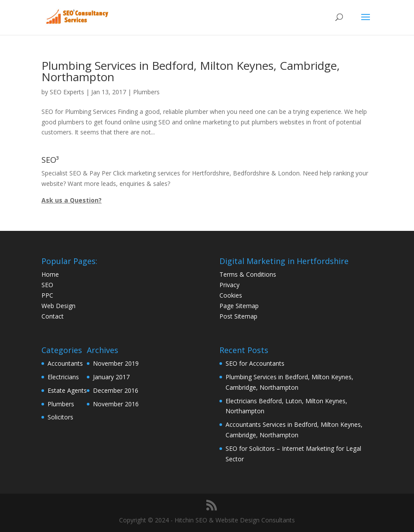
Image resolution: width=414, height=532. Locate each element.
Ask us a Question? (72, 200)
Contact (53, 316)
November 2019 (116, 363)
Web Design (58, 306)
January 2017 (111, 377)
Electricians (63, 377)
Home (50, 274)
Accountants (65, 363)
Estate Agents (67, 390)
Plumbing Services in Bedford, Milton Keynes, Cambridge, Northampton (191, 71)
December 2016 (116, 390)
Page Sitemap (239, 306)
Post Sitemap (238, 316)
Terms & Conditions (248, 274)
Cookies (231, 295)
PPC (47, 295)
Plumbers (146, 92)
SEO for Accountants (255, 363)
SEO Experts (67, 92)
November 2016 (116, 404)
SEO (47, 285)
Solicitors (60, 417)
